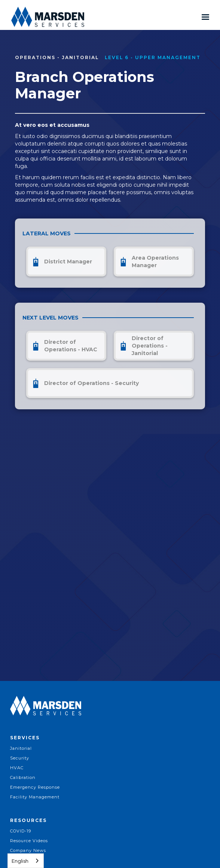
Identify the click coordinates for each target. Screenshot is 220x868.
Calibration (23, 777)
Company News (28, 850)
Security (20, 758)
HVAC (17, 768)
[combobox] (26, 861)
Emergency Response (35, 787)
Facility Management (35, 797)
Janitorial (21, 748)
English (20, 861)
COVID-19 (21, 831)
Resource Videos (29, 841)
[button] (205, 17)
